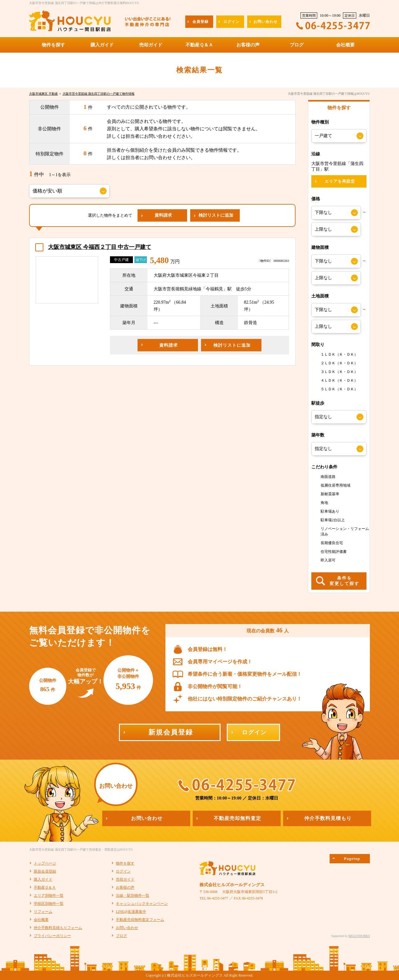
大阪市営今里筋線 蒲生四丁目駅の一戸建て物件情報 (99, 94)
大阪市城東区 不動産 (44, 94)
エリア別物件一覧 (49, 895)
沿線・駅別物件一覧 (133, 895)
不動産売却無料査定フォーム (140, 920)
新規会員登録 (45, 871)
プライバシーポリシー (52, 936)
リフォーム (43, 912)
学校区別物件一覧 (49, 904)
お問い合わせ (127, 928)
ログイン (123, 871)
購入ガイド (43, 879)
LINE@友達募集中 (131, 912)
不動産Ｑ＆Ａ (45, 887)
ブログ (121, 936)
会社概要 (41, 920)
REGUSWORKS (359, 936)
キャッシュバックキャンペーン (142, 904)
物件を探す (125, 863)
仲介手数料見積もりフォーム (58, 928)
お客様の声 (125, 887)
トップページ (45, 863)
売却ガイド (125, 879)
